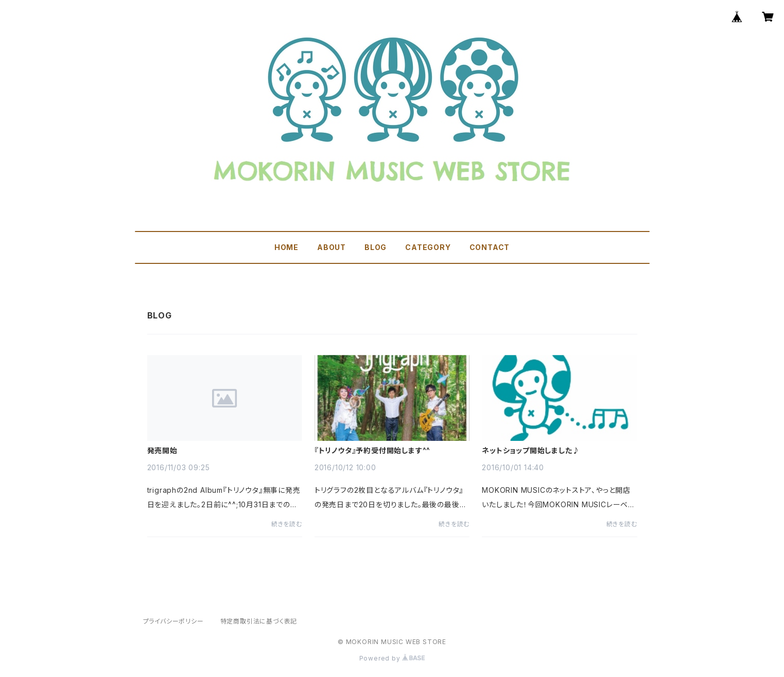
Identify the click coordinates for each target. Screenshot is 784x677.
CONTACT (490, 247)
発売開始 (162, 451)
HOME (286, 247)
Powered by (392, 658)
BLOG (376, 247)
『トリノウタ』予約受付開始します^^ (372, 451)
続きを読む (287, 524)
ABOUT (332, 247)
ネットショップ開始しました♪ (531, 451)
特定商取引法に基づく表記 (259, 621)
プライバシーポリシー (173, 621)
